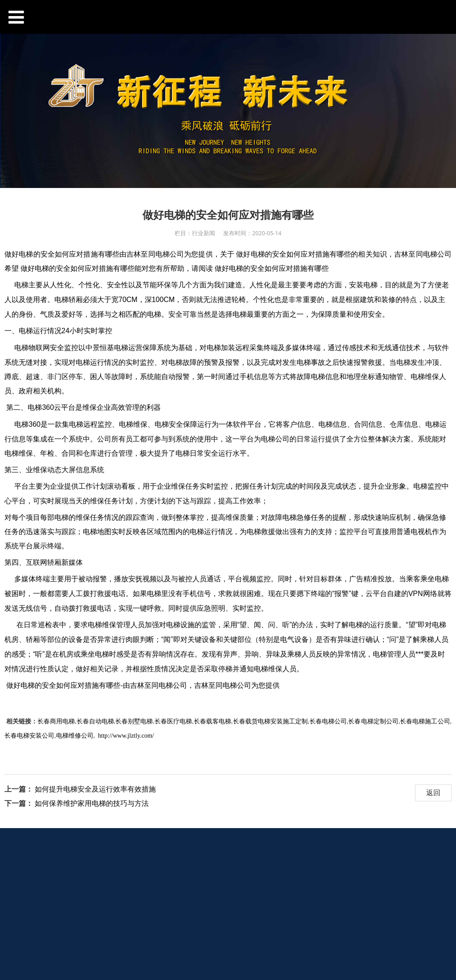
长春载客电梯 (212, 721)
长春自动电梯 (95, 721)
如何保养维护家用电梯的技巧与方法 (92, 803)
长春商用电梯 (56, 721)
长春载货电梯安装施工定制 (271, 721)
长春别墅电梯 (134, 721)
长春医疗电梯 (173, 721)
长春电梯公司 (328, 721)
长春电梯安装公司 (29, 736)
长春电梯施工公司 (425, 721)
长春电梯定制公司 (373, 721)
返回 (433, 792)
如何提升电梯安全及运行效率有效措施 (95, 789)
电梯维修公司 (75, 736)
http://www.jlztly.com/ (126, 736)
